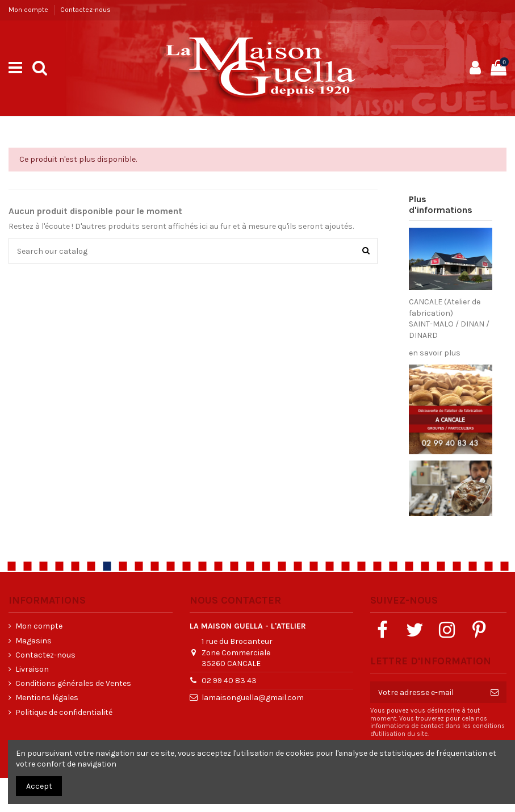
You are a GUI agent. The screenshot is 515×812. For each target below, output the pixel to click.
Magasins (34, 641)
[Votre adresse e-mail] (426, 692)
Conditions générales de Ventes (73, 683)
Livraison (32, 669)
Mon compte (29, 10)
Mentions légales (47, 698)
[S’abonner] (495, 692)
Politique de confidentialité (64, 712)
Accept (39, 786)
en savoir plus (435, 353)
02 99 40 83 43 (229, 681)
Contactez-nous (85, 10)
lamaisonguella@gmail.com (253, 698)
